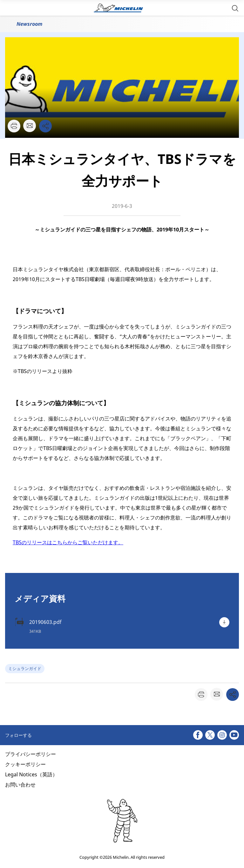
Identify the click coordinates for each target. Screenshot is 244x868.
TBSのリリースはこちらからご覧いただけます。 (68, 542)
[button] (235, 8)
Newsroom (29, 24)
